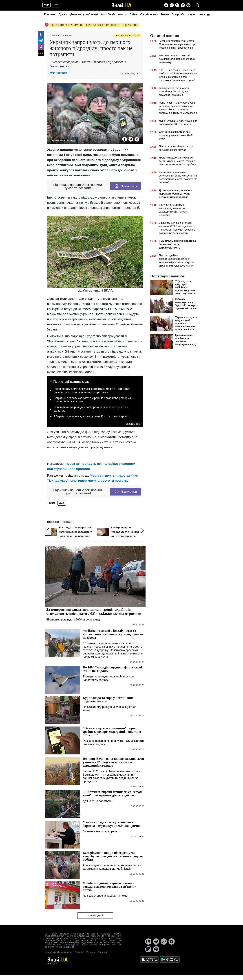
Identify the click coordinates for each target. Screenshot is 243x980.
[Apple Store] (150, 959)
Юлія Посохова (58, 73)
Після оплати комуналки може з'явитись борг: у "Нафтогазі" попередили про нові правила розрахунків (92, 391)
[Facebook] (41, 34)
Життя (122, 14)
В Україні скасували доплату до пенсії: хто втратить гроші (91, 416)
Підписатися (126, 186)
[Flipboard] (183, 5)
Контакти (103, 952)
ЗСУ (62, 503)
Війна (133, 14)
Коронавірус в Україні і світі (102, 25)
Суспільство (149, 14)
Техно (165, 14)
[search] (197, 5)
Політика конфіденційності (58, 952)
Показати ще (132, 424)
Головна (50, 14)
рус (56, 5)
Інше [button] (204, 14)
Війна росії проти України (66, 25)
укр (46, 5)
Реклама (79, 952)
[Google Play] (170, 959)
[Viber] (172, 5)
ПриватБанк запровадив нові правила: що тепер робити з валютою (91, 409)
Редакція (91, 952)
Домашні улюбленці (84, 14)
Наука (192, 14)
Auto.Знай (108, 14)
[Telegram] (166, 5)
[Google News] (172, 942)
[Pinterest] (188, 5)
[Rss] (177, 5)
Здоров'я (178, 14)
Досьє (63, 14)
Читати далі (95, 915)
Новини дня (130, 25)
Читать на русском (128, 35)
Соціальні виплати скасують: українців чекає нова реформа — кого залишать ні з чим (94, 400)
